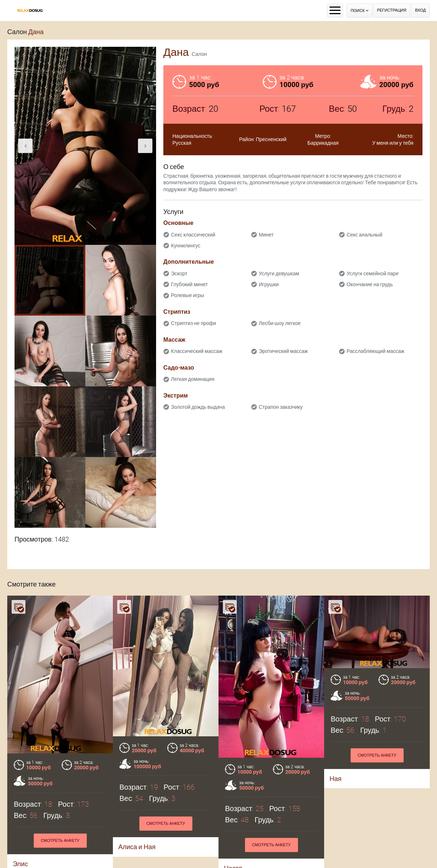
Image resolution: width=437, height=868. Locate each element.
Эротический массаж (283, 351)
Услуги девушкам (279, 273)
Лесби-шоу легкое (280, 323)
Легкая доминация (193, 379)
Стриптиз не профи (193, 323)
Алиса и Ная (137, 847)
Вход (420, 10)
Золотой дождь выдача (198, 407)
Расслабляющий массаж (375, 351)
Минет (266, 235)
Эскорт (179, 273)
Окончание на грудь (370, 284)
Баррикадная (323, 143)
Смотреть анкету (60, 841)
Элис (20, 864)
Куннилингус (186, 246)
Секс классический (193, 235)
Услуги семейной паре (373, 273)
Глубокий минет (189, 284)
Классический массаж (197, 351)
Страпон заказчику (281, 407)
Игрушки (269, 284)
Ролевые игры (187, 295)
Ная (336, 779)
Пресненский (271, 139)
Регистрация (392, 10)
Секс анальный (365, 235)
